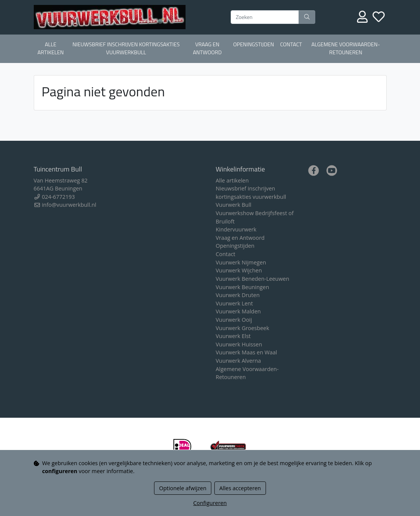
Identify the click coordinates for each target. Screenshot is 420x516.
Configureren (210, 503)
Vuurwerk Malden (238, 311)
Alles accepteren (240, 488)
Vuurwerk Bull (234, 205)
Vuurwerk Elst (233, 336)
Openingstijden (253, 44)
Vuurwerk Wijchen (239, 270)
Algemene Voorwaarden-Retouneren (346, 49)
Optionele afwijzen (183, 488)
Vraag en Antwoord (207, 49)
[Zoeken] (265, 17)
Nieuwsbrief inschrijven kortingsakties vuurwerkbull (126, 49)
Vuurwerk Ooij (234, 320)
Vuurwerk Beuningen (243, 287)
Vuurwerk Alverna (238, 361)
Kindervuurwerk (236, 229)
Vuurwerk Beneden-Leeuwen (253, 279)
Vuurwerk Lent (234, 303)
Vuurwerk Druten (238, 295)
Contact (291, 44)
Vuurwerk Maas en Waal (247, 352)
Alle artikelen (51, 49)
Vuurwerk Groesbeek (243, 328)
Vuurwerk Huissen (239, 344)
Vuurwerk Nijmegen (241, 262)
